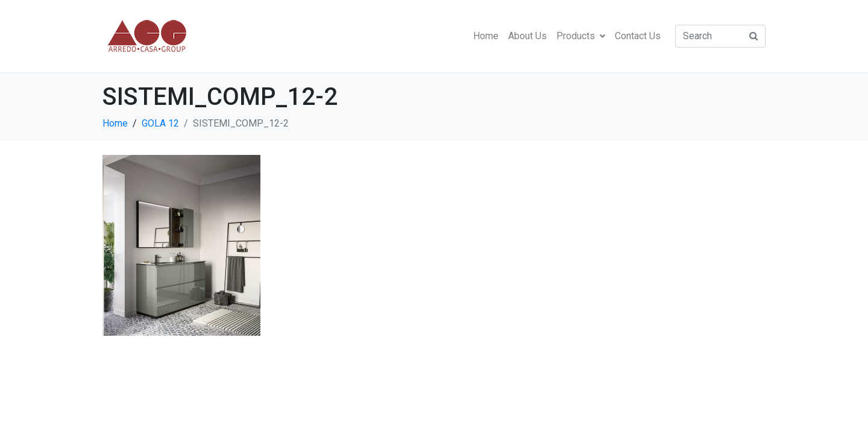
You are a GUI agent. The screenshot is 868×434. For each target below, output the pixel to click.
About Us (527, 36)
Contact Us (638, 36)
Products (581, 36)
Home (486, 36)
